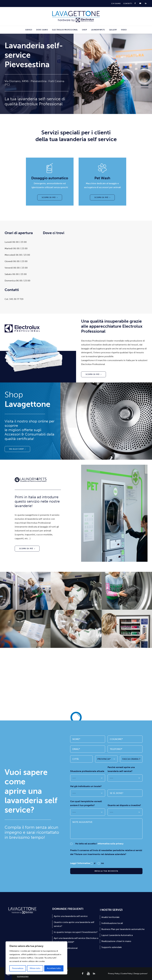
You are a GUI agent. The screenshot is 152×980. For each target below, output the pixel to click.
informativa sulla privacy (110, 844)
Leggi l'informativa (80, 863)
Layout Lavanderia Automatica (117, 935)
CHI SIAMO (116, 3)
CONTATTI (128, 3)
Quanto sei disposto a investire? (124, 805)
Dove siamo (42, 30)
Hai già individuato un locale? (86, 786)
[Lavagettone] (76, 17)
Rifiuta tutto (35, 968)
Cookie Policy (127, 973)
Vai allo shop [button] (17, 449)
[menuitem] (116, 3)
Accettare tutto (54, 968)
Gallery (113, 30)
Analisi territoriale (110, 917)
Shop (84, 30)
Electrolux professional (65, 30)
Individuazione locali (112, 923)
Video (124, 30)
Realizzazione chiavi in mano (116, 941)
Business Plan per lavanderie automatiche (123, 929)
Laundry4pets (98, 30)
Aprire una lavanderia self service (71, 916)
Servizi (29, 30)
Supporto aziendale (112, 947)
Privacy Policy (114, 973)
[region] (36, 958)
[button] (83, 974)
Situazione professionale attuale (87, 771)
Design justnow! (141, 973)
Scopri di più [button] (50, 197)
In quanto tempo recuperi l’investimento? (76, 932)
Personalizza (18, 968)
